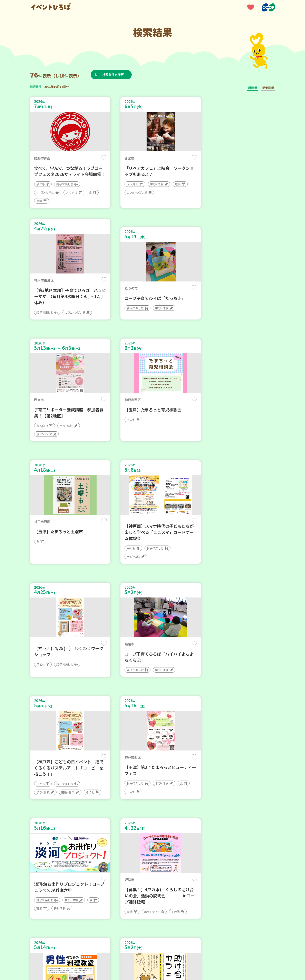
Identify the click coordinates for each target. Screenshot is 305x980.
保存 (98, 158)
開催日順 (268, 88)
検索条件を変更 (114, 74)
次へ (177, 857)
